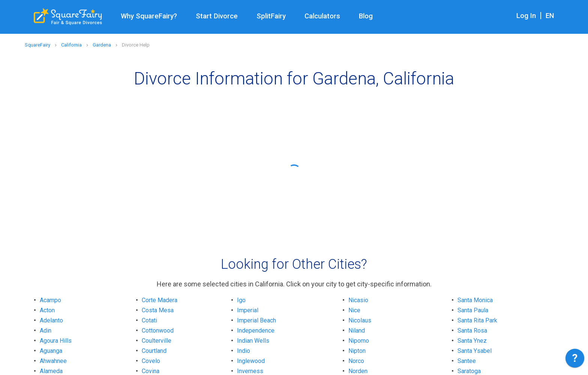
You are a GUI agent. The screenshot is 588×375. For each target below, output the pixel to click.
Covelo (151, 361)
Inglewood (251, 361)
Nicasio (358, 300)
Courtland (154, 351)
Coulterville (157, 341)
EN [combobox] (550, 16)
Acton (47, 310)
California (71, 45)
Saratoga (469, 371)
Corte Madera (160, 300)
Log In (526, 16)
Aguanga (51, 351)
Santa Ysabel (475, 351)
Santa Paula (473, 310)
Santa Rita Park (477, 320)
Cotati (149, 320)
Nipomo (359, 341)
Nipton (357, 351)
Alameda (51, 371)
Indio (244, 351)
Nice (354, 310)
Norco (356, 361)
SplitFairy (271, 16)
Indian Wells (253, 341)
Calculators (322, 16)
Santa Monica (475, 300)
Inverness (250, 371)
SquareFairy (37, 45)
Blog (366, 16)
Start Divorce (217, 16)
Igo (241, 300)
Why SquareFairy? (149, 16)
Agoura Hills (56, 341)
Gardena (102, 45)
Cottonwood (158, 331)
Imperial (248, 310)
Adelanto (51, 320)
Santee (467, 361)
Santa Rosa (472, 331)
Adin (46, 331)
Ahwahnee (53, 361)
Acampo (50, 300)
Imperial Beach (256, 320)
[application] (575, 360)
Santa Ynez (472, 341)
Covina (151, 371)
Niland (357, 331)
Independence (256, 331)
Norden (358, 371)
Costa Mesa (158, 310)
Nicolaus (360, 320)
